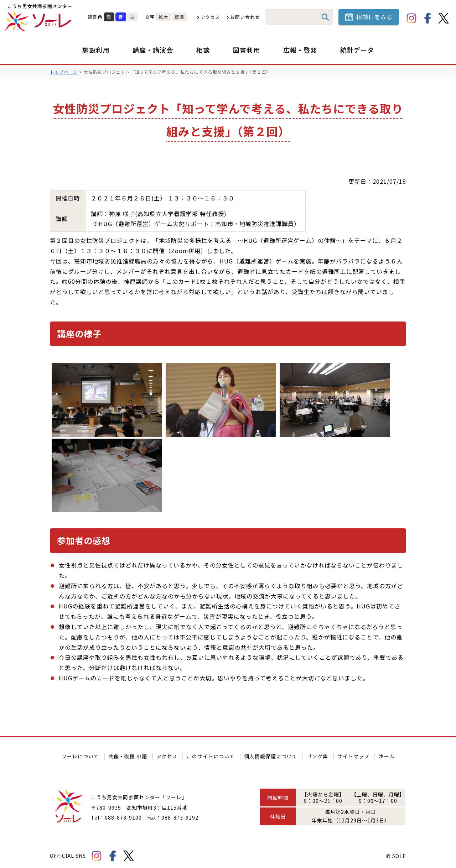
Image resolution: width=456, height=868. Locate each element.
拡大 (164, 17)
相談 (203, 50)
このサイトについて (211, 751)
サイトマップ (353, 751)
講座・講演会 (153, 50)
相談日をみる (374, 17)
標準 (180, 17)
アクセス (210, 17)
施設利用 (96, 50)
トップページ (64, 72)
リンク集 (317, 751)
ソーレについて (80, 751)
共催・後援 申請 (128, 751)
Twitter (444, 18)
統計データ (357, 50)
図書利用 (247, 50)
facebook (427, 18)
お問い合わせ (245, 17)
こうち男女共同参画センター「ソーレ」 (39, 18)
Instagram (411, 18)
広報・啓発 (300, 50)
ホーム (387, 751)
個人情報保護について (271, 751)
